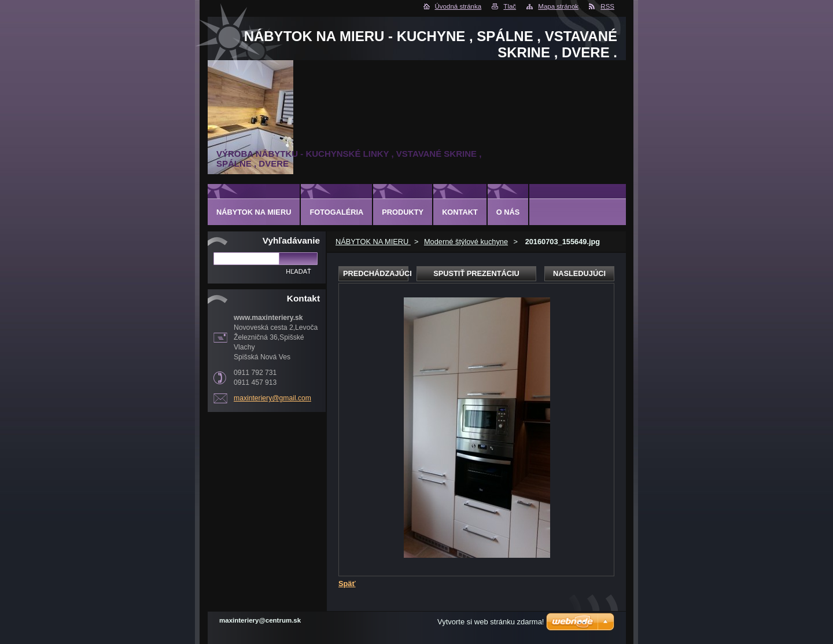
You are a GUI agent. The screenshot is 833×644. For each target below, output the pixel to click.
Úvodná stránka (458, 6)
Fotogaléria (336, 212)
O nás (508, 212)
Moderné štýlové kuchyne (466, 242)
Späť (347, 584)
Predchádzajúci (376, 273)
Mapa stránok (558, 6)
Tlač (510, 6)
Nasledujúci (579, 273)
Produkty (403, 212)
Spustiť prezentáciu (476, 273)
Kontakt (460, 212)
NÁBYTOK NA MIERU (373, 242)
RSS (607, 6)
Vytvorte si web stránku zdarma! (491, 622)
